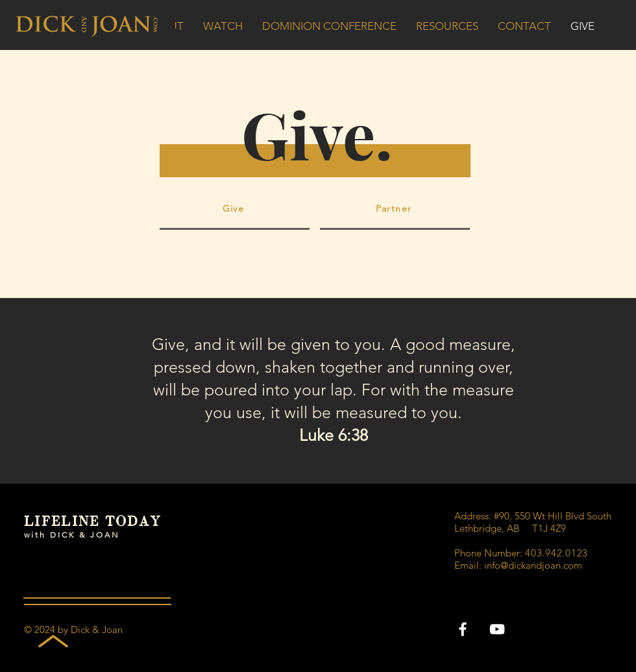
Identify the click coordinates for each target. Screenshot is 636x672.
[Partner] (395, 210)
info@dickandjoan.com (533, 565)
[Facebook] (463, 629)
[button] (329, 26)
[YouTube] (497, 629)
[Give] (235, 210)
